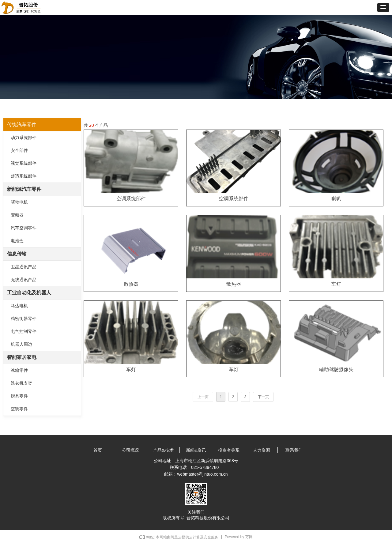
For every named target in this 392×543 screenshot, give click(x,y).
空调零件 (19, 409)
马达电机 (19, 306)
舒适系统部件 (24, 176)
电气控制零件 (24, 332)
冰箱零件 (19, 370)
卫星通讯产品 (24, 267)
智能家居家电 (22, 357)
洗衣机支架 (21, 383)
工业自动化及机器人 (29, 293)
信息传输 (17, 254)
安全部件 (19, 151)
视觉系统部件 (24, 163)
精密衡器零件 (24, 319)
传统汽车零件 (22, 124)
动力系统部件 (24, 138)
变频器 (17, 215)
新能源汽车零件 (24, 189)
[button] (383, 8)
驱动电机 (19, 202)
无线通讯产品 (24, 280)
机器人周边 (21, 344)
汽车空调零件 (24, 228)
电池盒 (17, 241)
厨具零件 (19, 396)
